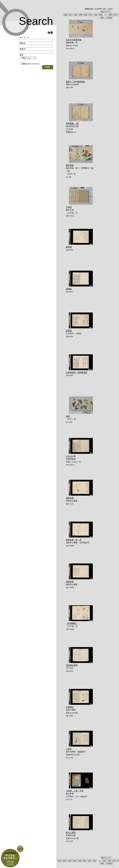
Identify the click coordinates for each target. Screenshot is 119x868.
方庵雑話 (70, 707)
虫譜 (68, 416)
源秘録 (69, 289)
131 (91, 15)
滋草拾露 (70, 498)
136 (115, 15)
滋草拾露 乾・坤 (74, 540)
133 (101, 15)
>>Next (109, 18)
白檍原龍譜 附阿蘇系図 (77, 372)
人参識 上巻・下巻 (75, 791)
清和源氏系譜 (72, 665)
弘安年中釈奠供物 (74, 40)
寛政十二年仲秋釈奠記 (76, 82)
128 (75, 15)
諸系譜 (69, 247)
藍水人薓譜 (71, 833)
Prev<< (104, 12)
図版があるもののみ (29, 64)
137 (114, 861)
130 (85, 15)
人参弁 (69, 749)
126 (65, 15)
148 (102, 18)
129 (81, 15)
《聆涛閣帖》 (72, 623)
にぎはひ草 (71, 456)
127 (71, 15)
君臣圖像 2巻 (72, 123)
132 (95, 15)
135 (110, 15)
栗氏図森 (70, 165)
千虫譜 (69, 207)
